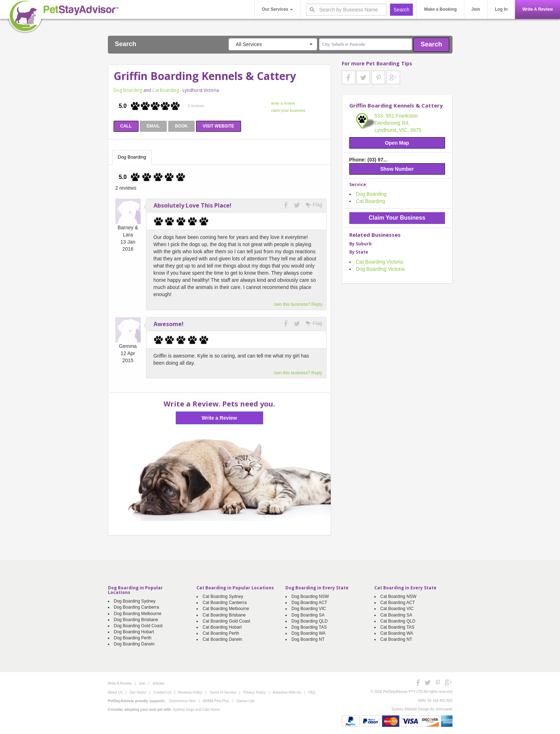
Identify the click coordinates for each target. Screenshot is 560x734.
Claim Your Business (397, 218)
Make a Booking (440, 9)
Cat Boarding (166, 90)
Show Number (397, 169)
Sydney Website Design (410, 709)
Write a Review (219, 418)
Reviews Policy (190, 692)
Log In (501, 9)
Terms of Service (223, 692)
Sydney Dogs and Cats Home (196, 710)
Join (476, 9)
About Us (115, 692)
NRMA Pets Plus (216, 701)
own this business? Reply (298, 304)
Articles (158, 683)
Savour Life (246, 701)
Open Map (397, 143)
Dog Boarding (128, 90)
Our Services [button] (277, 9)
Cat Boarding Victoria (380, 262)
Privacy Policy (254, 692)
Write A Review (537, 9)
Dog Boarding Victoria (380, 269)
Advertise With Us (287, 692)
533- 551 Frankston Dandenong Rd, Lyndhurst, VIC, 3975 (398, 123)
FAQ (312, 692)
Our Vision (138, 692)
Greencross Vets (182, 701)
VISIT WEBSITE (219, 126)
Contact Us (162, 692)
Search (431, 44)
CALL (126, 126)
